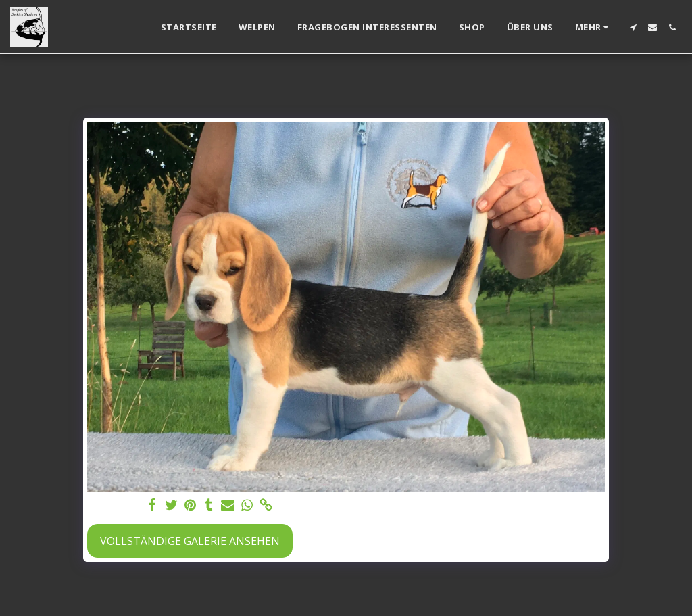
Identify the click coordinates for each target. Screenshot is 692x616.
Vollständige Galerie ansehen (190, 541)
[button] (633, 27)
